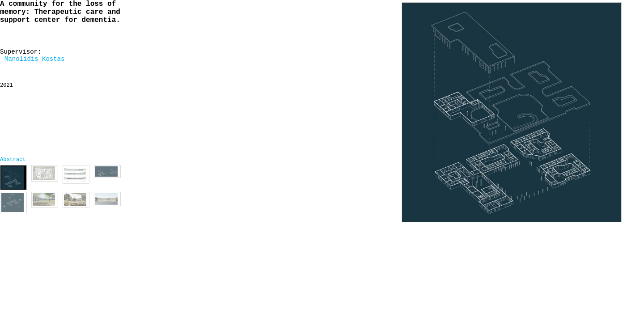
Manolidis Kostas (34, 59)
